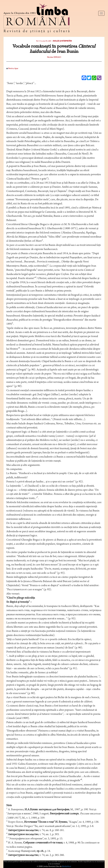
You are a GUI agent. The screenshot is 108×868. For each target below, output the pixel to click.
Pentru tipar (12, 69)
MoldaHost (67, 867)
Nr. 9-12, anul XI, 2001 (44, 41)
